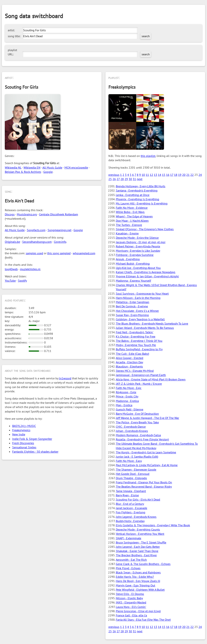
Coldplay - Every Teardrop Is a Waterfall (140, 319)
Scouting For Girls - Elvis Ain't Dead (138, 499)
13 (155, 175)
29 (126, 179)
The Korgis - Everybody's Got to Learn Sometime (146, 452)
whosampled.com (84, 253)
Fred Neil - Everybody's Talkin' (135, 332)
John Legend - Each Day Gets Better (138, 547)
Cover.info (60, 242)
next (140, 179)
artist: (11, 30)
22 (192, 175)
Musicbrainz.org (27, 214)
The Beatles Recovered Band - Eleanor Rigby (144, 487)
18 (176, 175)
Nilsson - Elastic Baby (129, 598)
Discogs (10, 214)
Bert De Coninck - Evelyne (132, 306)
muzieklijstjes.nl (30, 269)
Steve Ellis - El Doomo (130, 594)
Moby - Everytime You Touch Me (136, 345)
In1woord (65, 378)
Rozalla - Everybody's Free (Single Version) (142, 439)
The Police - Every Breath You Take (137, 422)
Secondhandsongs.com (37, 242)
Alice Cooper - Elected (130, 358)
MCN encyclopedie (76, 167)
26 (114, 179)
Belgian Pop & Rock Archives (23, 172)
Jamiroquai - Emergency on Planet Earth (141, 375)
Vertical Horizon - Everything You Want (140, 534)
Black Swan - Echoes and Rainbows (138, 572)
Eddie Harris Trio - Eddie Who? (135, 577)
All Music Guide (52, 167)
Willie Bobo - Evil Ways (130, 212)
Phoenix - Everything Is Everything (138, 199)
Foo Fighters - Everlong (131, 512)
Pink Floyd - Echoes (128, 568)
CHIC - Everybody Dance (131, 427)
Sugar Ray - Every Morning (132, 315)
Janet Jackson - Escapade (131, 508)
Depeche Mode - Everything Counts (138, 529)
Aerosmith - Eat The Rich (131, 560)
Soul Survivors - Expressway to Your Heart (142, 294)
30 (130, 179)
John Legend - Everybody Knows (136, 517)
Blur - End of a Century (130, 504)
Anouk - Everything (128, 259)
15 (164, 175)
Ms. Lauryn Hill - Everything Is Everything (142, 203)
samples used (34, 253)
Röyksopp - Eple (126, 392)
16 (168, 175)
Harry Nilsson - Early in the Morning (138, 298)
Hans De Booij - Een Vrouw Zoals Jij (138, 581)
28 (122, 179)
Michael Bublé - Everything (133, 264)
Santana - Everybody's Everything (137, 190)
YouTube (10, 281)
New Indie (19, 434)
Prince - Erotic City (127, 396)
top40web (11, 269)
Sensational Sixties (24, 447)
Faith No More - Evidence (132, 208)
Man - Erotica (124, 405)
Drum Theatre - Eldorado (131, 478)
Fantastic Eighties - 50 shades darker (35, 452)
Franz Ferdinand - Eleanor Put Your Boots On (144, 482)
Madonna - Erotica (127, 401)
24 (200, 175)
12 (151, 175)
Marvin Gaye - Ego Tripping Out (135, 585)
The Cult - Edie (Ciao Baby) (132, 354)
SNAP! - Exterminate (129, 538)
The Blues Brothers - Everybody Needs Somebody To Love (152, 323)
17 (172, 175)
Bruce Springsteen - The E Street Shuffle (141, 542)
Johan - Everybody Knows (132, 431)
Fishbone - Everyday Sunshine (135, 255)
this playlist (148, 156)
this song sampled (59, 253)
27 (118, 179)
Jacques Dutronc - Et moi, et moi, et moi (141, 242)
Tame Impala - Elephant (131, 491)
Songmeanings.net (59, 230)
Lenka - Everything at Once (133, 195)
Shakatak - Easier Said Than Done (137, 551)
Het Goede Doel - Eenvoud (133, 474)
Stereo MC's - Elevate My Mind (135, 371)
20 (184, 175)
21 (188, 175)
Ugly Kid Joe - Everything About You (138, 268)
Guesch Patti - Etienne (130, 409)
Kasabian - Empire (127, 233)
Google (48, 172)
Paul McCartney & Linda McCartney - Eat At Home (147, 465)
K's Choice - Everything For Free (136, 336)
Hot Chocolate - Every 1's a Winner (137, 311)
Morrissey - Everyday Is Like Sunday (138, 251)
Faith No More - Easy (129, 461)
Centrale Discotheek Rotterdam (59, 214)
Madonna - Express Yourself (133, 281)
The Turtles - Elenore (129, 225)
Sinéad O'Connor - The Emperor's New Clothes (145, 229)
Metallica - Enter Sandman (133, 302)
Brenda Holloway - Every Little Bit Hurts (141, 186)
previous (114, 175)
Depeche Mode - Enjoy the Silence (137, 238)
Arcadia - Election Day (129, 362)
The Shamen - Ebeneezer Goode (136, 469)
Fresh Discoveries (23, 443)
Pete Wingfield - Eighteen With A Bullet (140, 590)
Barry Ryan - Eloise (127, 495)
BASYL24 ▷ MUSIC (24, 426)
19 (180, 175)
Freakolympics (21, 430)
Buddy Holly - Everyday (130, 521)
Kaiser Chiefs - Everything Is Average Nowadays (146, 272)
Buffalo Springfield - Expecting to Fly (139, 349)
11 (147, 175)
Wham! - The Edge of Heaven (134, 216)
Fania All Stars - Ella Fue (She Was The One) (143, 620)
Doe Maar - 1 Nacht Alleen (132, 221)
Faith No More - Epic (129, 388)
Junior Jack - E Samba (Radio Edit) (137, 457)
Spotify (22, 281)
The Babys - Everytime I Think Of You (139, 341)
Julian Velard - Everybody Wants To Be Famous (145, 328)
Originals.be (12, 242)
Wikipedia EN (32, 167)
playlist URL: (12, 52)
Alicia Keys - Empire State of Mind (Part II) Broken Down (151, 379)
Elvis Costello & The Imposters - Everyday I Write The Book (153, 525)
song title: (14, 36)
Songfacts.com (36, 230)
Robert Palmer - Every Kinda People (138, 246)
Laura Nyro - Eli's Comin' (131, 607)
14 (160, 175)
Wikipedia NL (13, 167)
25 (110, 179)
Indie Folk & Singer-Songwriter (32, 439)
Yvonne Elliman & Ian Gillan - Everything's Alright (147, 276)
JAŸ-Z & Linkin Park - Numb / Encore (139, 384)
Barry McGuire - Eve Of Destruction (137, 414)
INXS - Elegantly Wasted (131, 602)
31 (134, 179)
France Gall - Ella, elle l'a (131, 615)
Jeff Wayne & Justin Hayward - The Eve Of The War (147, 418)
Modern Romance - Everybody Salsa (138, 435)
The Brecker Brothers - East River (136, 555)
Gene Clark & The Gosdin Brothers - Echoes (143, 564)
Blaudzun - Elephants (129, 366)
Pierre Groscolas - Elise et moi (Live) (138, 611)
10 (143, 175)
